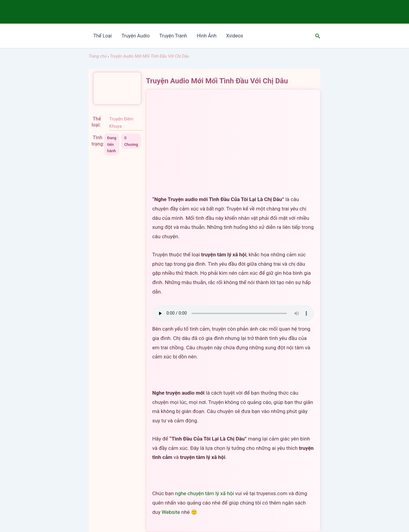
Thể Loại (103, 36)
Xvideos (234, 36)
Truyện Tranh (173, 36)
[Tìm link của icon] (318, 36)
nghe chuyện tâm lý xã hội (204, 493)
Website (171, 512)
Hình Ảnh (206, 36)
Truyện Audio (135, 36)
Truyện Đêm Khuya (121, 123)
